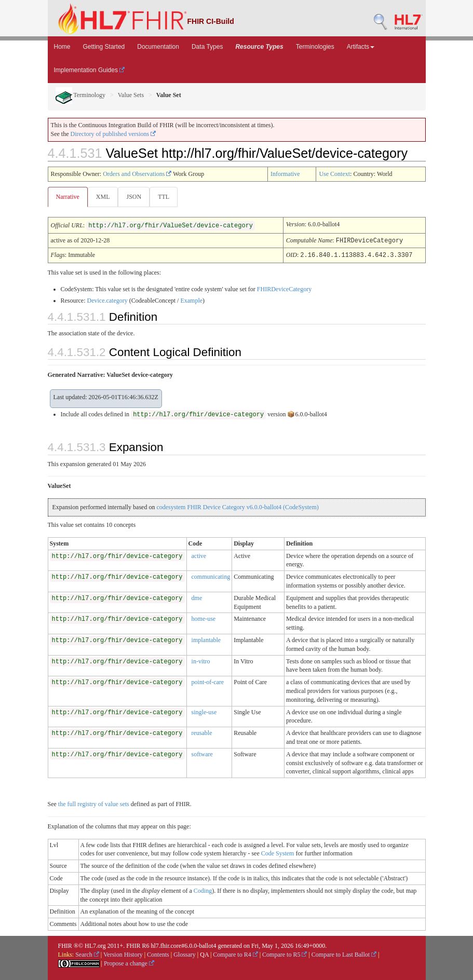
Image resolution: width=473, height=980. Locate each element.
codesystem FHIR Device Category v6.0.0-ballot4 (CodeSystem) (237, 506)
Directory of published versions (113, 134)
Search (87, 954)
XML (103, 197)
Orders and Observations (137, 174)
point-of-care (208, 681)
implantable (206, 639)
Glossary (185, 954)
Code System (278, 852)
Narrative (68, 197)
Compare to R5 (285, 954)
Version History (123, 954)
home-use (204, 618)
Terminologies (315, 47)
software (202, 753)
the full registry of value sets (94, 803)
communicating (211, 576)
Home (62, 47)
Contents (158, 954)
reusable (202, 732)
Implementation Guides (90, 70)
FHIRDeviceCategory (284, 288)
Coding (203, 890)
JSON (134, 197)
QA (204, 954)
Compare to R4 (235, 954)
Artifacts (361, 47)
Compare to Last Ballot (344, 954)
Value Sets (131, 95)
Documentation (158, 47)
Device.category (107, 300)
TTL (164, 197)
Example (191, 300)
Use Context (334, 174)
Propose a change (129, 962)
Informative (285, 174)
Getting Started (104, 47)
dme (197, 597)
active (199, 555)
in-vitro (201, 660)
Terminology (81, 95)
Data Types (207, 47)
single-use (204, 711)
